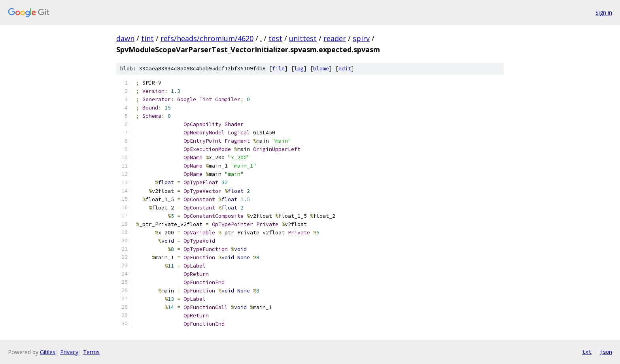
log (299, 69)
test (275, 38)
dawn (125, 38)
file (278, 69)
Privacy (69, 352)
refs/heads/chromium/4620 (207, 38)
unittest (303, 38)
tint (147, 38)
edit (345, 69)
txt (587, 352)
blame (321, 69)
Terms (91, 352)
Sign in (604, 12)
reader (335, 38)
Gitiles (48, 352)
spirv (361, 38)
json (606, 352)
